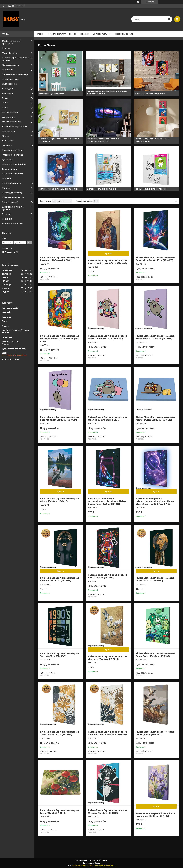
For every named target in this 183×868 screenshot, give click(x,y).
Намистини (7, 70)
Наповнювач (8, 131)
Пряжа (5, 98)
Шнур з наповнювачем (13, 197)
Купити (108, 254)
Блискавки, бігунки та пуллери (13, 208)
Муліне (5, 136)
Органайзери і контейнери (15, 74)
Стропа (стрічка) (10, 202)
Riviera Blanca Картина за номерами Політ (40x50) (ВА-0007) (156, 733)
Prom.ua (105, 860)
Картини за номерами (13, 224)
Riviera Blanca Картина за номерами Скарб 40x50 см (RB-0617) (156, 579)
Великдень (8, 89)
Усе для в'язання (10, 112)
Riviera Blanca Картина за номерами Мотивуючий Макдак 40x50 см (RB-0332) (60, 339)
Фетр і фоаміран (10, 53)
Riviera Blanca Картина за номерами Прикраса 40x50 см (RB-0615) (60, 579)
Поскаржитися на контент (83, 865)
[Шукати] (169, 19)
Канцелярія (8, 141)
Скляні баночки (10, 84)
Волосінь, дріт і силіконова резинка (15, 59)
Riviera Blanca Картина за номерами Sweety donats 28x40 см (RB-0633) (156, 337)
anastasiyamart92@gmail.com (15, 355)
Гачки (5, 107)
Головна (40, 34)
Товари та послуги (56, 34)
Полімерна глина (10, 79)
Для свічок (7, 159)
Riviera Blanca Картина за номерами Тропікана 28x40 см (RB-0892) (60, 733)
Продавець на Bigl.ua (92, 863)
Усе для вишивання (11, 122)
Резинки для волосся (12, 174)
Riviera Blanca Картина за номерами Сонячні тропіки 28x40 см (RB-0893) (108, 733)
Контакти (84, 34)
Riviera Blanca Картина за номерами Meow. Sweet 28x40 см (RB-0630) (108, 337)
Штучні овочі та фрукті (13, 150)
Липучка (6, 188)
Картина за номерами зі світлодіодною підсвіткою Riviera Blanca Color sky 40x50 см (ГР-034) (155, 501)
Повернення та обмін (124, 34)
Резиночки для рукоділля (15, 126)
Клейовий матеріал (12, 183)
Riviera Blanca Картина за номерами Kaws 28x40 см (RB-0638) (108, 576)
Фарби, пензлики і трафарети (11, 42)
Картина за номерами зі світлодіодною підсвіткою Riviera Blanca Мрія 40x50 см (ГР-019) (107, 501)
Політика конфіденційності (105, 865)
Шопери (6, 48)
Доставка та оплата (102, 34)
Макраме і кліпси (10, 65)
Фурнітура (7, 145)
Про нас (73, 34)
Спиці (5, 103)
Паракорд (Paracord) (12, 193)
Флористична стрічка (12, 155)
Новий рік (7, 219)
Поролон (6, 178)
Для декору (8, 93)
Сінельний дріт (10, 169)
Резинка (6, 214)
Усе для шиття (9, 117)
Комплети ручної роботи (14, 164)
